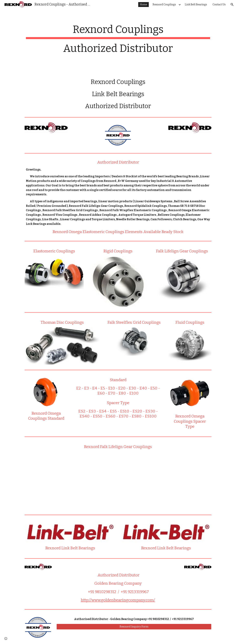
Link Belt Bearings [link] (196, 4)
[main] (118, 41)
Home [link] (143, 4)
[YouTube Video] (118, 481)
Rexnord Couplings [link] (164, 4)
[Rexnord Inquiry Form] (134, 627)
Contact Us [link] (219, 4)
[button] (232, 5)
